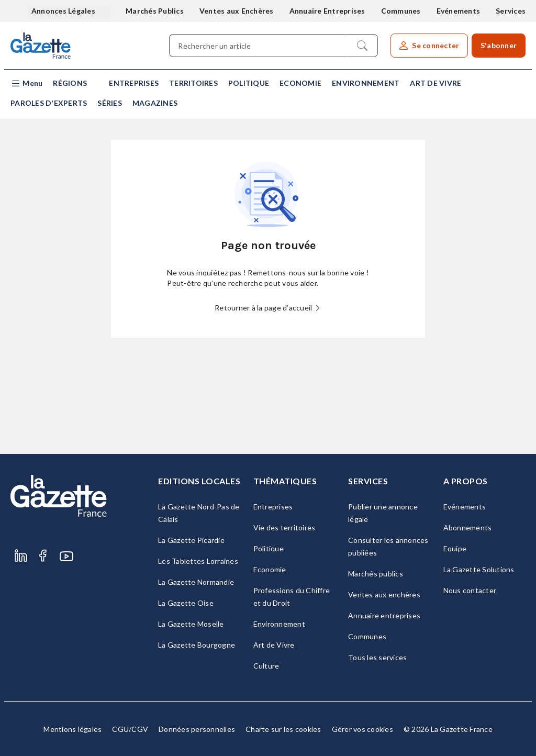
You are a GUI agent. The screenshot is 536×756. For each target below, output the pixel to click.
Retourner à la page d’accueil (268, 308)
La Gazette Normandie (196, 582)
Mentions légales (72, 729)
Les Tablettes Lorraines (198, 561)
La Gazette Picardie (191, 540)
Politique (249, 83)
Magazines (155, 103)
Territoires (193, 83)
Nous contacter (470, 590)
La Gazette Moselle (191, 624)
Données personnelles (197, 729)
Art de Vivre (435, 83)
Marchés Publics (155, 11)
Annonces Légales (64, 11)
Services (511, 11)
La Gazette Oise (186, 603)
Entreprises (134, 83)
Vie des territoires (284, 527)
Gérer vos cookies (362, 729)
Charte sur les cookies (283, 729)
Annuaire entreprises (384, 615)
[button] (26, 84)
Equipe (455, 548)
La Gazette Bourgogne (197, 645)
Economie (300, 83)
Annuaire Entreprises (327, 11)
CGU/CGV (130, 729)
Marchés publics (376, 574)
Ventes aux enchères (384, 594)
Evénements (459, 11)
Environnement (366, 83)
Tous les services (377, 657)
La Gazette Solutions (479, 569)
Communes (401, 11)
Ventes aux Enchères (237, 11)
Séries (110, 103)
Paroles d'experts (49, 103)
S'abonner (499, 45)
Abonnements (468, 527)
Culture (266, 666)
